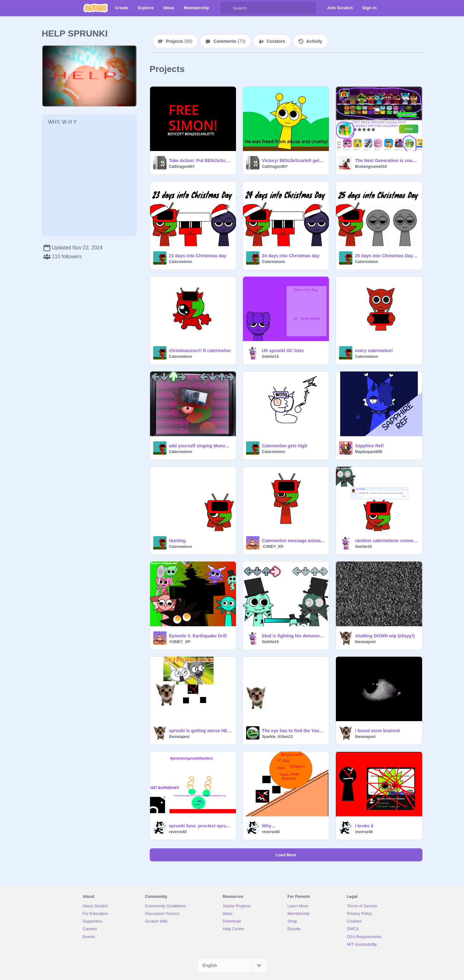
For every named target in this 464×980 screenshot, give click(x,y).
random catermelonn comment (386, 541)
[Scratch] (96, 8)
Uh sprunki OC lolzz (283, 351)
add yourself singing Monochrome (201, 446)
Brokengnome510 (371, 167)
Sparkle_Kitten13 (277, 737)
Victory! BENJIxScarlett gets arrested (294, 161)
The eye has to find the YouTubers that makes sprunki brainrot (294, 731)
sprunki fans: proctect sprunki (201, 826)
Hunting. (178, 541)
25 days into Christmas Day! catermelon (386, 256)
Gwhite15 (270, 357)
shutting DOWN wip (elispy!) (385, 636)
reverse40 (178, 832)
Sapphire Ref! (369, 446)
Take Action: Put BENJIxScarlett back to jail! (201, 161)
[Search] (227, 8)
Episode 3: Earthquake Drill (198, 636)
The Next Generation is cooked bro (386, 161)
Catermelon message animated (294, 541)
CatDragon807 (182, 167)
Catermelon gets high (285, 446)
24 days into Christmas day (291, 256)
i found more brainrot (377, 731)
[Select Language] (232, 965)
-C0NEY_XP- (273, 547)
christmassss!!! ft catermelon (200, 351)
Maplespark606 (369, 452)
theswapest (365, 642)
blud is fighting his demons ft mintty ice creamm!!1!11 (294, 636)
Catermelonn (181, 262)
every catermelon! (374, 351)
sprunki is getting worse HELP (201, 731)
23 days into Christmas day (198, 256)
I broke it (364, 826)
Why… (269, 826)
